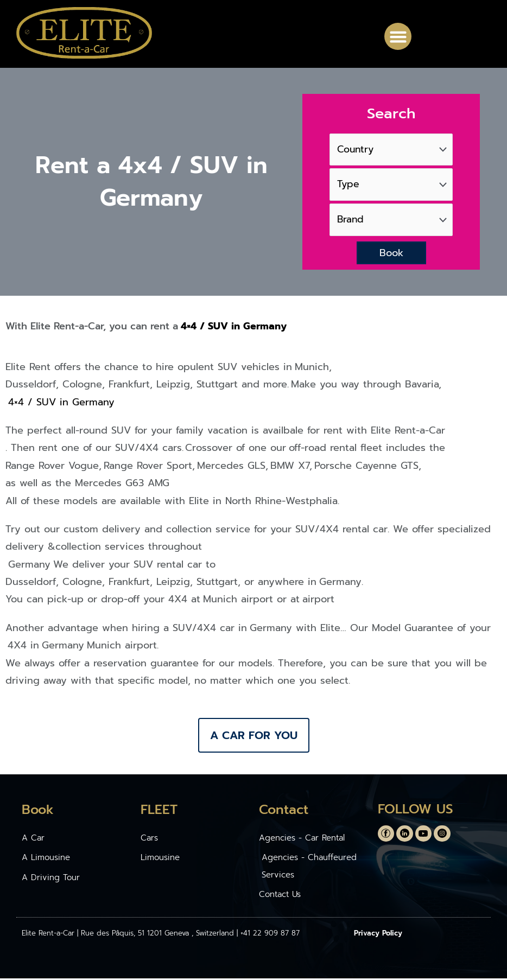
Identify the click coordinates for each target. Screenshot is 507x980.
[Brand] (391, 221)
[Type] (391, 185)
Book (391, 254)
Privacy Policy (378, 935)
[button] (398, 36)
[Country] (391, 148)
